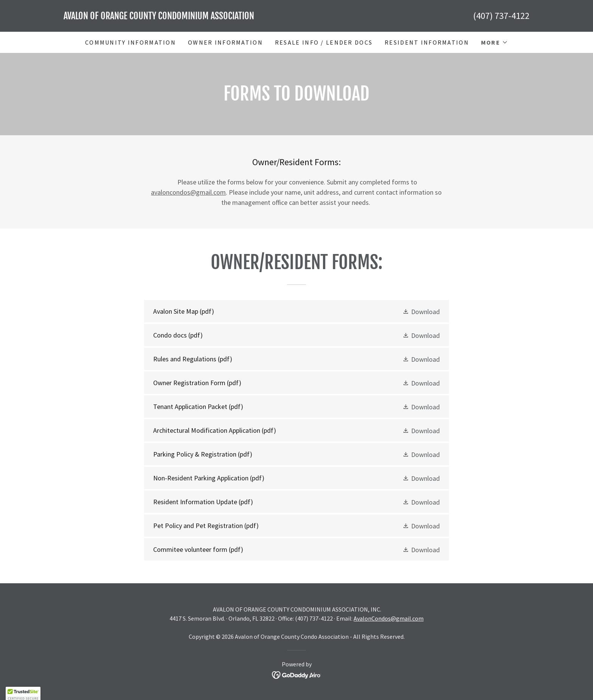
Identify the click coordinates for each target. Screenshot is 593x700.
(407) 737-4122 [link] (501, 16)
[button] (494, 42)
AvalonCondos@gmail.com (389, 618)
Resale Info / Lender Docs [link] (324, 42)
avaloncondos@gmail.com (188, 192)
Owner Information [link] (225, 42)
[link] (180, 17)
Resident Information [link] (427, 42)
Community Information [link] (130, 42)
